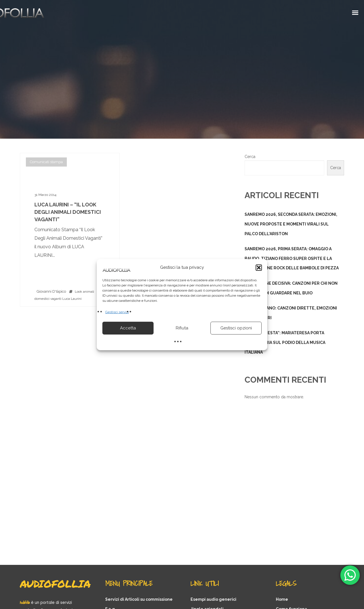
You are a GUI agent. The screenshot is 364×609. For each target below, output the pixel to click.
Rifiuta (182, 328)
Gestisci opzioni (236, 328)
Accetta (128, 328)
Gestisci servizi (117, 312)
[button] (259, 267)
